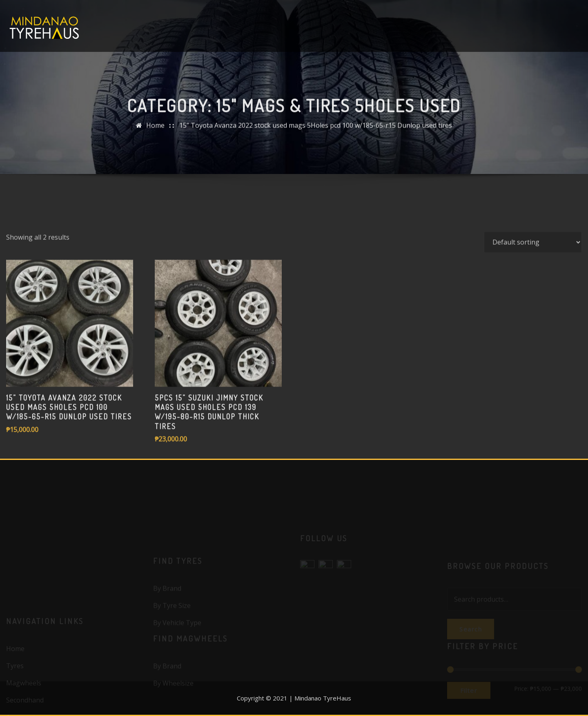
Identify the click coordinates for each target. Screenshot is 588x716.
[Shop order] (533, 269)
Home (155, 129)
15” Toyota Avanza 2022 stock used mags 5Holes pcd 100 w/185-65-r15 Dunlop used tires (316, 129)
